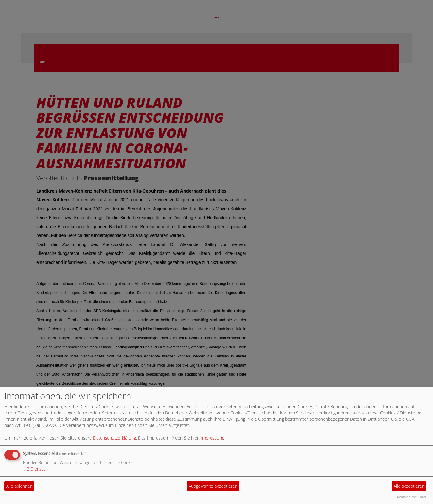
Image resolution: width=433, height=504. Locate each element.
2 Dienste (34, 469)
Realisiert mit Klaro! (412, 497)
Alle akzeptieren (409, 486)
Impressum (212, 438)
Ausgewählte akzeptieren (213, 486)
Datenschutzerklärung (115, 438)
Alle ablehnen (19, 486)
